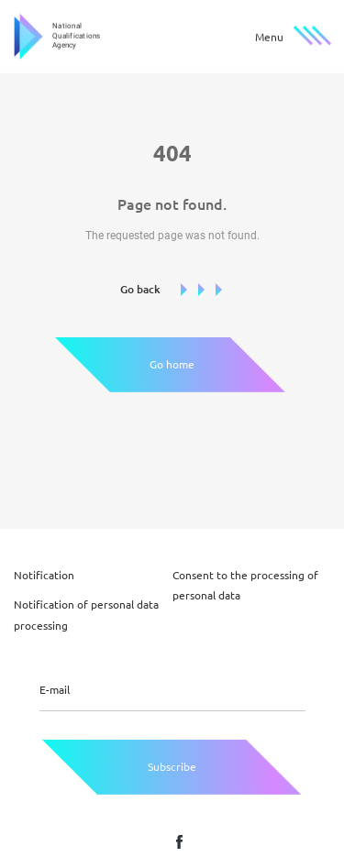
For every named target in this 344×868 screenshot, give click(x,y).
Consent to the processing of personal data (245, 585)
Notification (44, 575)
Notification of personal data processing (86, 615)
